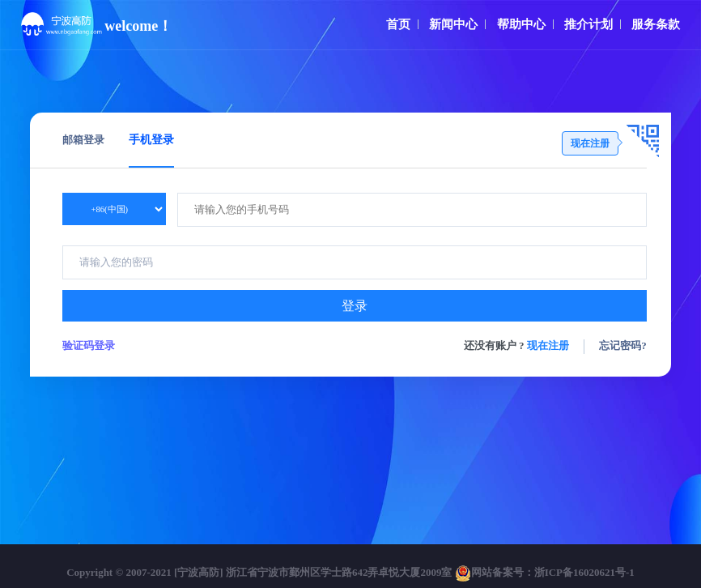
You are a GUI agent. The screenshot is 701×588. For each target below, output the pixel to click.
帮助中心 (521, 24)
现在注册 (548, 345)
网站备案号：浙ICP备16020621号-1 (545, 572)
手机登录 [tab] (151, 140)
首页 (398, 24)
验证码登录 (89, 345)
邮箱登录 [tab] (83, 140)
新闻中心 (453, 24)
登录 (355, 306)
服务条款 (656, 24)
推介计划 (588, 24)
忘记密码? (623, 345)
